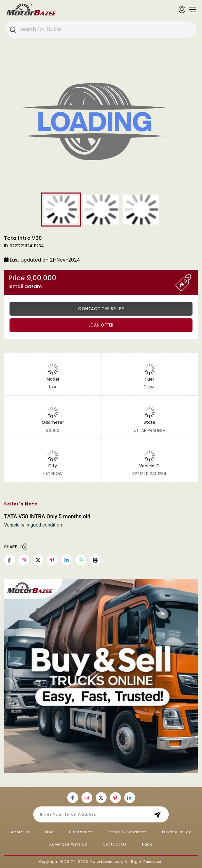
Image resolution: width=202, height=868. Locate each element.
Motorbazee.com (106, 862)
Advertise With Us (68, 844)
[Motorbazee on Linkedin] (67, 560)
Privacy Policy (177, 832)
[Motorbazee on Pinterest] (52, 560)
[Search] (13, 29)
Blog (49, 832)
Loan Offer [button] (101, 325)
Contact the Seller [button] (101, 309)
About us (20, 832)
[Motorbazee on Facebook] (10, 560)
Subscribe (159, 814)
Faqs (147, 844)
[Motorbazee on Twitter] (38, 560)
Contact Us (115, 844)
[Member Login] (182, 9)
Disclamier (80, 832)
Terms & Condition (127, 832)
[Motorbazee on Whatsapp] (81, 560)
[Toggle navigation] (191, 10)
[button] (95, 560)
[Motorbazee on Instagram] (24, 560)
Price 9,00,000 (92, 282)
